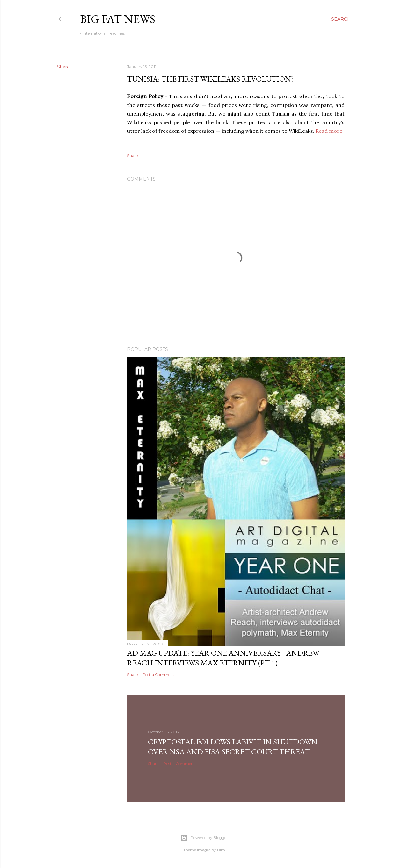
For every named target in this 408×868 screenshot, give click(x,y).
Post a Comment (158, 675)
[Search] (341, 19)
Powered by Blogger (204, 838)
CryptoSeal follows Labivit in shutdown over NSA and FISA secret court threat (233, 747)
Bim (221, 850)
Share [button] (63, 67)
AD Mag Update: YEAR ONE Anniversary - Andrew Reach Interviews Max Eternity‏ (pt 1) (223, 658)
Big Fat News (118, 19)
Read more (329, 131)
